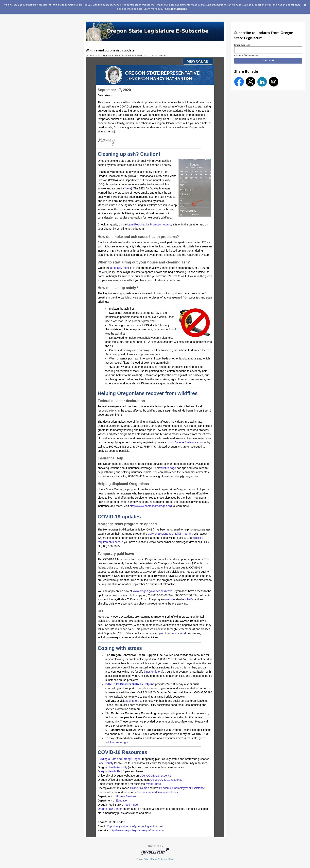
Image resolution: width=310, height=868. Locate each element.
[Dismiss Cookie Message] (305, 4)
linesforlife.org (154, 672)
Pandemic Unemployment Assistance (182, 788)
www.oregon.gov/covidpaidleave (153, 591)
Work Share (154, 784)
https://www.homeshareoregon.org (150, 506)
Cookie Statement (176, 9)
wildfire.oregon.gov (117, 742)
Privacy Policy (143, 859)
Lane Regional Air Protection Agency (149, 224)
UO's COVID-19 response (155, 776)
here (128, 188)
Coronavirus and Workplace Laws (157, 792)
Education (122, 800)
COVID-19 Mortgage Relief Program (170, 534)
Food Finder (131, 805)
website (170, 599)
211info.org (132, 701)
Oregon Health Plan (110, 771)
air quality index (120, 268)
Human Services (126, 796)
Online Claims (138, 788)
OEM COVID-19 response (166, 780)
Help (171, 859)
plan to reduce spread (172, 633)
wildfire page (168, 468)
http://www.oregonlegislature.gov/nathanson (137, 830)
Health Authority (118, 767)
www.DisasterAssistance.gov (186, 442)
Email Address (242, 45)
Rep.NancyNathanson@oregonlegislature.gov (135, 826)
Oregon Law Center (110, 809)
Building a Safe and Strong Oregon (119, 759)
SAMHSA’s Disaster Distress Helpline (130, 684)
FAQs (190, 599)
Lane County (105, 763)
